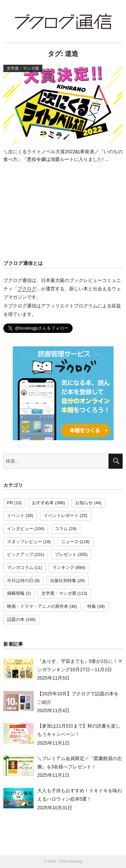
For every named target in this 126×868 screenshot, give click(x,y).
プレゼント (66, 555)
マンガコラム (20, 568)
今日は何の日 (20, 581)
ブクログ (27, 289)
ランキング (63, 568)
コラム (61, 529)
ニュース (70, 542)
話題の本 (16, 620)
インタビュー (20, 529)
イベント (16, 516)
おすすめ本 (43, 503)
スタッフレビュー (25, 542)
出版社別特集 (63, 581)
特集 (92, 606)
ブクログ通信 (63, 21)
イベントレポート (61, 516)
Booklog (75, 861)
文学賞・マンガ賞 (59, 593)
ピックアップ (20, 555)
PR (10, 503)
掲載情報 (16, 593)
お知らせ (84, 503)
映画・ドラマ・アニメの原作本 (38, 606)
